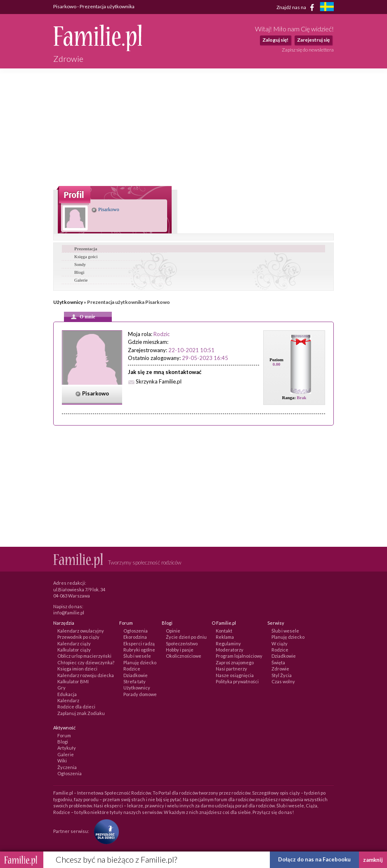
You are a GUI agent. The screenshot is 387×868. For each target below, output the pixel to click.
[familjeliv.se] (327, 8)
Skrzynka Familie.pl (159, 381)
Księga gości (86, 256)
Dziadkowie (136, 675)
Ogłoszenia (136, 631)
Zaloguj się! (275, 40)
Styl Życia (282, 675)
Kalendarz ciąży (74, 643)
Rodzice (132, 669)
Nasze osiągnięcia (235, 675)
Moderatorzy (230, 650)
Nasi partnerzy (231, 669)
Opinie (173, 631)
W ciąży (280, 643)
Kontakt (224, 631)
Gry (61, 688)
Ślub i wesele (137, 656)
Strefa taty (135, 681)
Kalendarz (68, 700)
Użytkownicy (68, 302)
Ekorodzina (135, 637)
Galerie (81, 280)
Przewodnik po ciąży (78, 637)
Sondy (80, 264)
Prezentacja (86, 249)
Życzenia (67, 767)
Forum (64, 735)
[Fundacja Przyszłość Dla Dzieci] (104, 831)
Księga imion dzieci (77, 669)
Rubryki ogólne (139, 650)
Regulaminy (228, 643)
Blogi (79, 272)
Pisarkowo (105, 209)
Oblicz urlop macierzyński (84, 656)
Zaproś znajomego (235, 662)
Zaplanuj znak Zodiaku (81, 713)
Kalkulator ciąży (74, 650)
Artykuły (67, 748)
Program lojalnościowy (239, 656)
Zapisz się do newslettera (308, 50)
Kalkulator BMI (73, 681)
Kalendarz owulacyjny (81, 631)
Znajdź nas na (297, 7)
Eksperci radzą (139, 643)
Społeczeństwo (182, 643)
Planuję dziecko (140, 662)
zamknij (373, 860)
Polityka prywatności (237, 681)
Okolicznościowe (184, 656)
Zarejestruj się (313, 40)
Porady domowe (140, 694)
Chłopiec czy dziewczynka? (86, 662)
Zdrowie (280, 669)
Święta (278, 662)
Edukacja (67, 694)
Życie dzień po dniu (186, 637)
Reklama (225, 637)
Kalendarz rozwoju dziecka (86, 675)
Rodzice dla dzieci (76, 707)
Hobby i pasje (180, 650)
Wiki (62, 761)
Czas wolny (283, 681)
